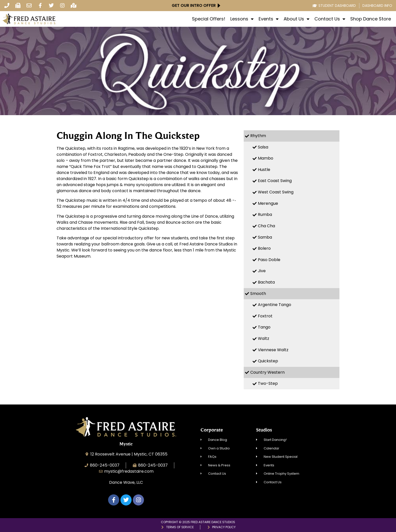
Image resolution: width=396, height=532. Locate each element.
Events (269, 19)
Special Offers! (209, 19)
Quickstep (268, 361)
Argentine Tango (275, 305)
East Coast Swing (275, 181)
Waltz (264, 338)
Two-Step (268, 383)
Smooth (258, 294)
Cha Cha (266, 226)
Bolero (264, 248)
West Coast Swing (276, 192)
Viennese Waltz (273, 350)
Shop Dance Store (371, 19)
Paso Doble (269, 260)
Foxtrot (265, 316)
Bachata (266, 282)
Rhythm (258, 136)
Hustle (264, 170)
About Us (296, 19)
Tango (264, 327)
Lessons (242, 19)
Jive (262, 271)
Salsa (263, 147)
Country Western (267, 372)
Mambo (266, 158)
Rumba (265, 214)
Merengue (268, 203)
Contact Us (330, 19)
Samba (265, 237)
